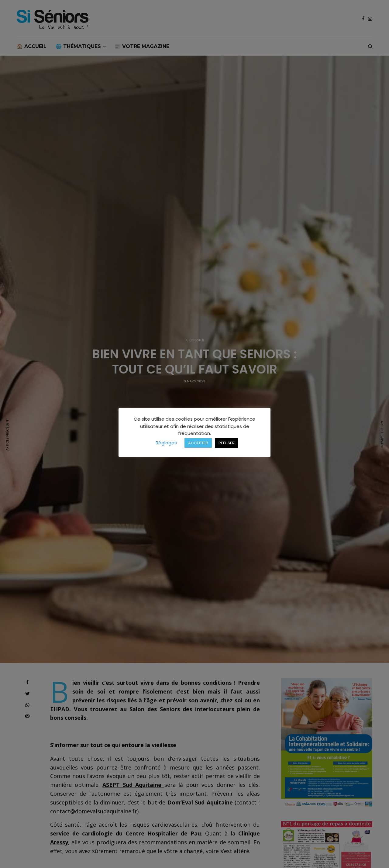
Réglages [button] (166, 443)
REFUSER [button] (227, 443)
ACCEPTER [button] (198, 443)
